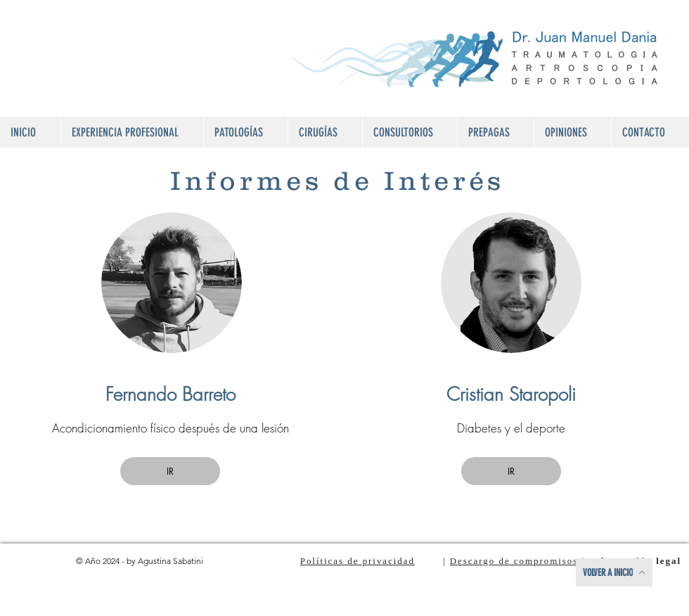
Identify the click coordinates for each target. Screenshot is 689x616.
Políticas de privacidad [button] (358, 561)
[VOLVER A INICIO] (614, 572)
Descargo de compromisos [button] (514, 561)
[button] (245, 132)
